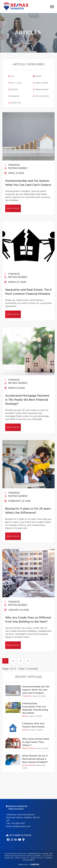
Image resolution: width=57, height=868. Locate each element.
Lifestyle (15, 103)
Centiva (34, 864)
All (11, 76)
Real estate (40, 83)
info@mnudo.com (22, 826)
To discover (41, 96)
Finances (14, 96)
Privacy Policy (22, 858)
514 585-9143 (18, 823)
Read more (13, 208)
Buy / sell (15, 83)
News (37, 76)
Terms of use (36, 858)
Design (13, 89)
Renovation (41, 89)
